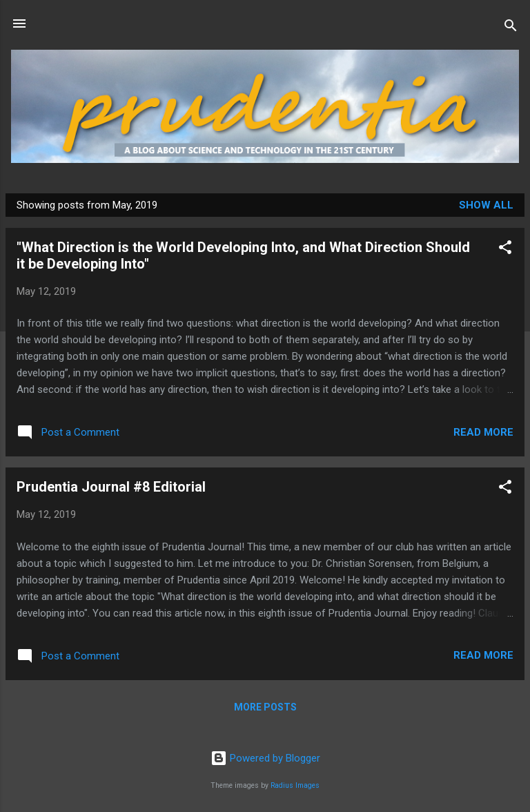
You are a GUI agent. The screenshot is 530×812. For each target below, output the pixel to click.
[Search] (511, 28)
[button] (505, 250)
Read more (483, 432)
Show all (486, 205)
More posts (265, 707)
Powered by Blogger (265, 758)
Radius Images (295, 785)
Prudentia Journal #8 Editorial (111, 487)
